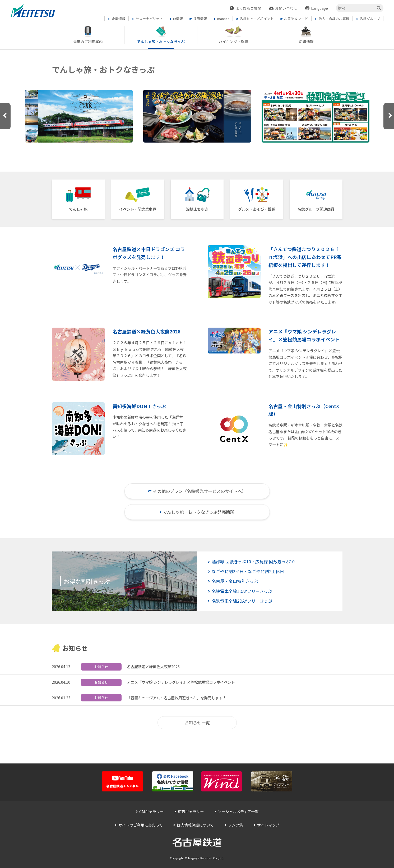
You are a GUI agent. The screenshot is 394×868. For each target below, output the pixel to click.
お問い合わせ (286, 8)
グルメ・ (257, 209)
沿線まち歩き (197, 209)
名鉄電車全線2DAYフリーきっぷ (242, 601)
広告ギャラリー (191, 811)
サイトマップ (268, 825)
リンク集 (235, 825)
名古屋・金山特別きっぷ (235, 581)
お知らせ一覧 (197, 723)
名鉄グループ (316, 209)
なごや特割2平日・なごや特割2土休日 (248, 571)
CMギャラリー (151, 811)
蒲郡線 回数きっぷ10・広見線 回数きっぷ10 (253, 562)
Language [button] (319, 8)
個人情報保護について (195, 825)
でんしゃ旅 (78, 209)
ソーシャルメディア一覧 (238, 811)
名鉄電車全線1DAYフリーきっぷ (242, 591)
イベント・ (138, 209)
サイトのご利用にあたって (140, 825)
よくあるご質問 (248, 8)
